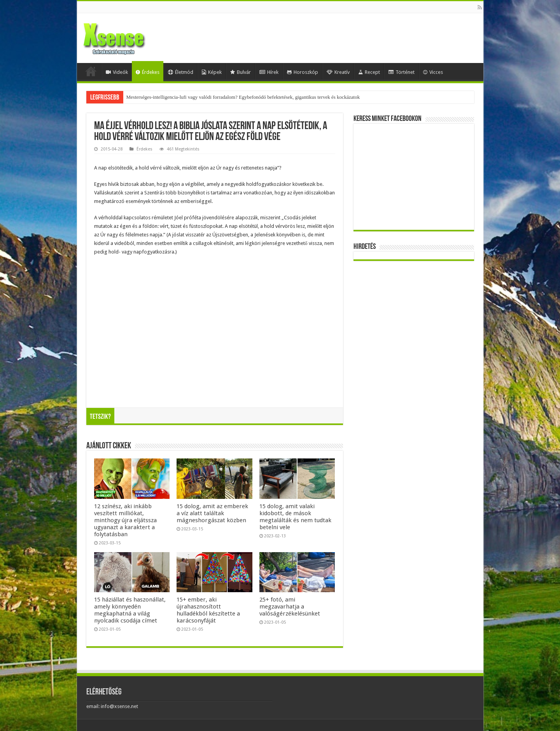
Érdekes (148, 72)
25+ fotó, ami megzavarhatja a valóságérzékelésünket (290, 607)
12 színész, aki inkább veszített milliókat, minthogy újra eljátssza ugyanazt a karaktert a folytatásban (125, 520)
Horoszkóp (303, 72)
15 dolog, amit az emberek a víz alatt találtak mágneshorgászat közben (212, 513)
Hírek (269, 72)
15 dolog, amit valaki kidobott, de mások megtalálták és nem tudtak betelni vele (295, 517)
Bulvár (241, 72)
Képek (212, 72)
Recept (369, 72)
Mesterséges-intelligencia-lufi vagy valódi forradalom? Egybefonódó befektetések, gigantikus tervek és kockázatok (243, 97)
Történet (402, 72)
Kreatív (338, 72)
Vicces (433, 72)
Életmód (181, 72)
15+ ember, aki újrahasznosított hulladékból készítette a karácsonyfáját (208, 610)
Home (91, 71)
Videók (117, 72)
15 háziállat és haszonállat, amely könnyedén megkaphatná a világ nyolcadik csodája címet (130, 610)
